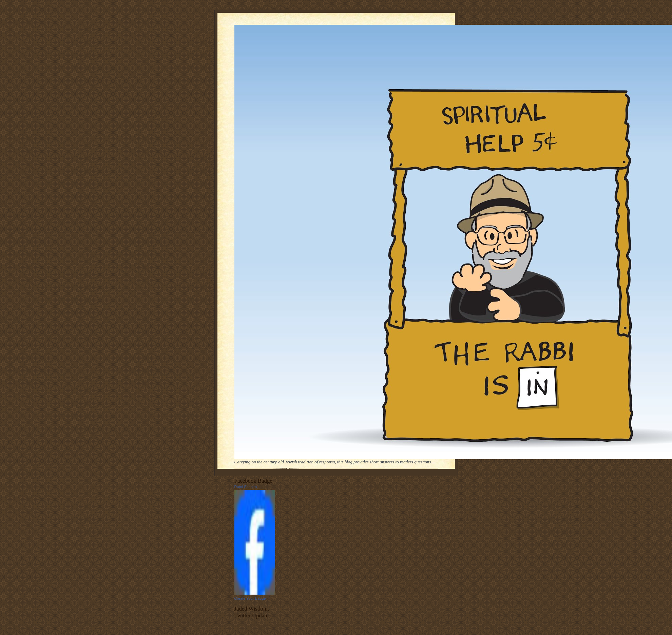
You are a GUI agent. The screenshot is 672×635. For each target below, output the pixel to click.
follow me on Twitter (269, 625)
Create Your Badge (250, 598)
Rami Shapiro (246, 487)
